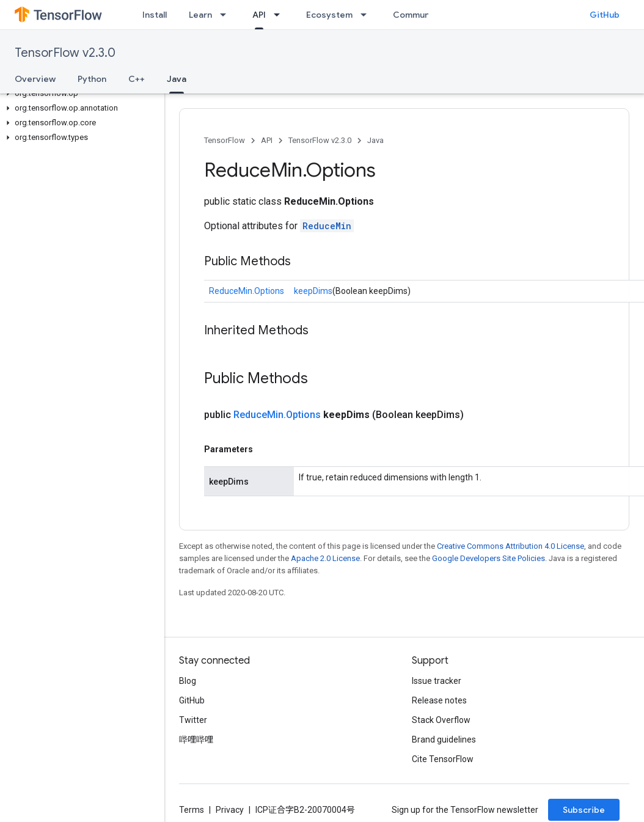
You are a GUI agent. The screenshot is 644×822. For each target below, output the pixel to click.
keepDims (313, 291)
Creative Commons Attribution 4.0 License (510, 546)
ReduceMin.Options (247, 291)
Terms (192, 810)
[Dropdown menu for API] (280, 15)
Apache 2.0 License (325, 558)
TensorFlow (225, 140)
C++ (137, 79)
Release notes (439, 700)
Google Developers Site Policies (488, 558)
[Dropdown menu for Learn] (227, 15)
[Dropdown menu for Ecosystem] (367, 15)
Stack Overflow (441, 720)
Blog (188, 681)
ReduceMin (327, 226)
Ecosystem (329, 15)
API (267, 140)
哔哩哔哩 (196, 739)
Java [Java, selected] (177, 79)
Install (155, 15)
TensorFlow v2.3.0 (65, 53)
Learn (200, 15)
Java (375, 140)
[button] (80, 94)
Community (417, 15)
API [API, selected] (259, 15)
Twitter (193, 720)
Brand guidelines (444, 739)
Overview (35, 79)
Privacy (230, 810)
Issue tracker (437, 681)
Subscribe (584, 810)
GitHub (605, 15)
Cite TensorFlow (443, 759)
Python (92, 79)
